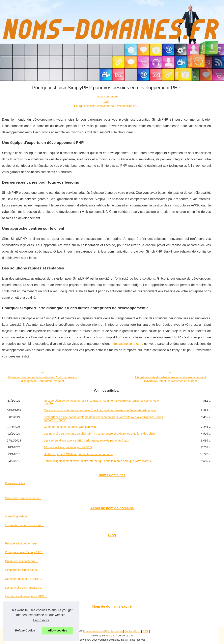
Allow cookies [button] (58, 630)
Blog (106, 101)
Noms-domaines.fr (94, 631)
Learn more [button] (41, 620)
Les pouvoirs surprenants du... (24, 588)
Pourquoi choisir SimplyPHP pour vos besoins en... (107, 106)
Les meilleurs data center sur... (24, 525)
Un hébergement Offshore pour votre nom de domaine (78, 454)
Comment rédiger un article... (23, 579)
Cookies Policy (133, 631)
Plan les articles (15, 483)
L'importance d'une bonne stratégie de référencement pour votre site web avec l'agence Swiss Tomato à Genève (103, 419)
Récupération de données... (23, 543)
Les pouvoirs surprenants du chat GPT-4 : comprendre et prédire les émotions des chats (100, 434)
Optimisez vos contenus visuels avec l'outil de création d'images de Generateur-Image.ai (43, 379)
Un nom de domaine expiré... (23, 615)
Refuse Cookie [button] (25, 630)
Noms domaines (108, 96)
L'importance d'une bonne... (23, 570)
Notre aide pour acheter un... (23, 498)
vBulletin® (111, 636)
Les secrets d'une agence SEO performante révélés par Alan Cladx (86, 441)
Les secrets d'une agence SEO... (26, 596)
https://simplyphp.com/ (127, 344)
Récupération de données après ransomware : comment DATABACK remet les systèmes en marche (170, 379)
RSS (145, 631)
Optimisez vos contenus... (21, 561)
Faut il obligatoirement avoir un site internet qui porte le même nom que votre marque (98, 461)
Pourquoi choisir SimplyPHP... (24, 552)
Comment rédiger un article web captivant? (71, 427)
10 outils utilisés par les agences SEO (68, 447)
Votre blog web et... (17, 516)
